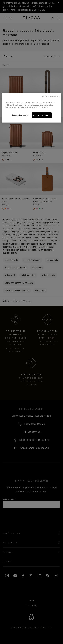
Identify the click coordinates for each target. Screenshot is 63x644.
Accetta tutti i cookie (42, 115)
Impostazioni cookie (20, 115)
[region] (31, 108)
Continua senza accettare (51, 96)
